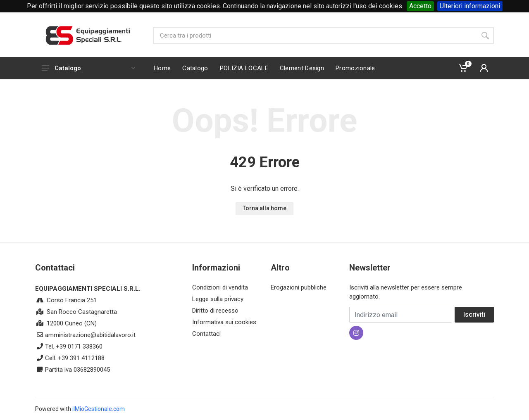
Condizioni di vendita (220, 287)
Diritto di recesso (215, 311)
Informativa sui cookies (224, 322)
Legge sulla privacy (218, 299)
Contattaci (206, 334)
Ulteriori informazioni (470, 6)
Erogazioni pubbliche (299, 287)
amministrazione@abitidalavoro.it (90, 335)
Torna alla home (264, 208)
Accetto (420, 6)
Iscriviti (474, 314)
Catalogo (88, 68)
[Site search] (315, 36)
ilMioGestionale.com (99, 409)
